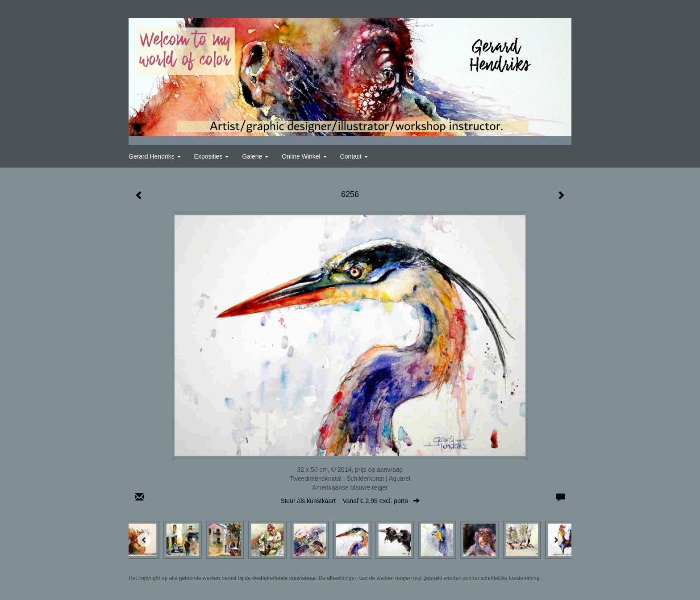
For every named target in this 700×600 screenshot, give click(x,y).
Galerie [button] (255, 156)
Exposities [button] (212, 156)
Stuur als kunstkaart (350, 501)
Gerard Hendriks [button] (155, 156)
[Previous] (144, 540)
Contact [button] (354, 156)
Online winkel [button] (304, 156)
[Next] (556, 540)
